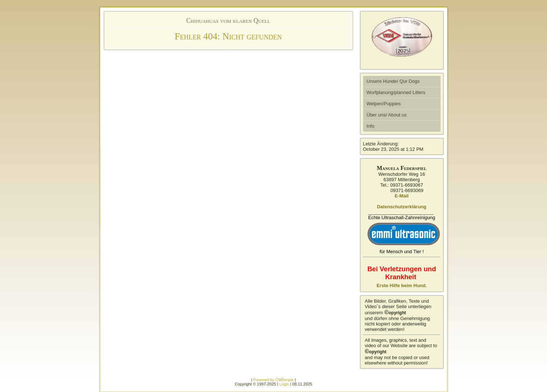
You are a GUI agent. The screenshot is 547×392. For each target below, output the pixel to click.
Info (371, 126)
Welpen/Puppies (384, 104)
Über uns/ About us (387, 115)
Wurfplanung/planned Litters (396, 92)
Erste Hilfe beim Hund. (402, 286)
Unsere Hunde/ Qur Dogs (393, 81)
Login (284, 384)
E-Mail (401, 196)
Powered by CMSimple (274, 380)
